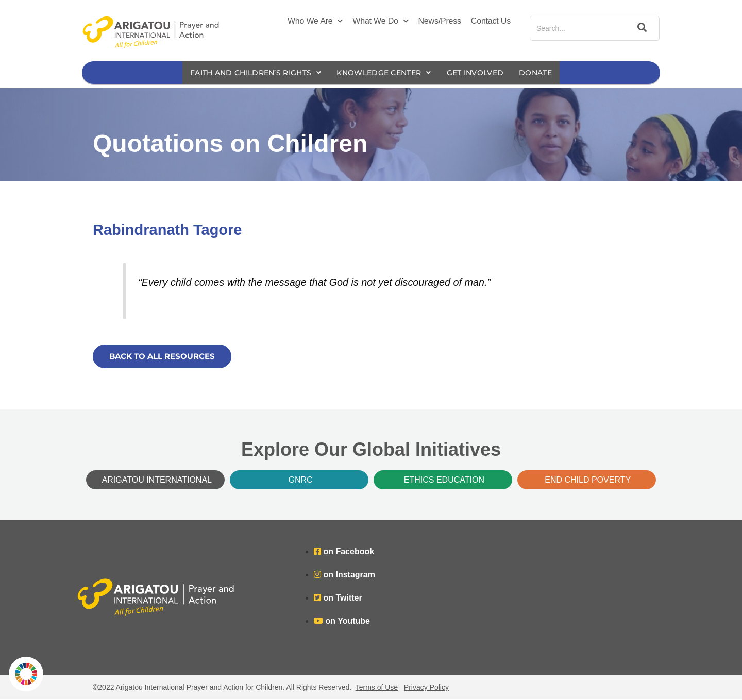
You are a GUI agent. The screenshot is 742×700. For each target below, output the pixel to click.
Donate (547, 73)
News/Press (440, 21)
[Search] (640, 28)
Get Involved (483, 73)
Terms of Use (377, 688)
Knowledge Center (385, 73)
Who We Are (315, 21)
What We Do (380, 21)
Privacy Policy (426, 688)
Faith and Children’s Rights (248, 73)
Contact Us (491, 21)
